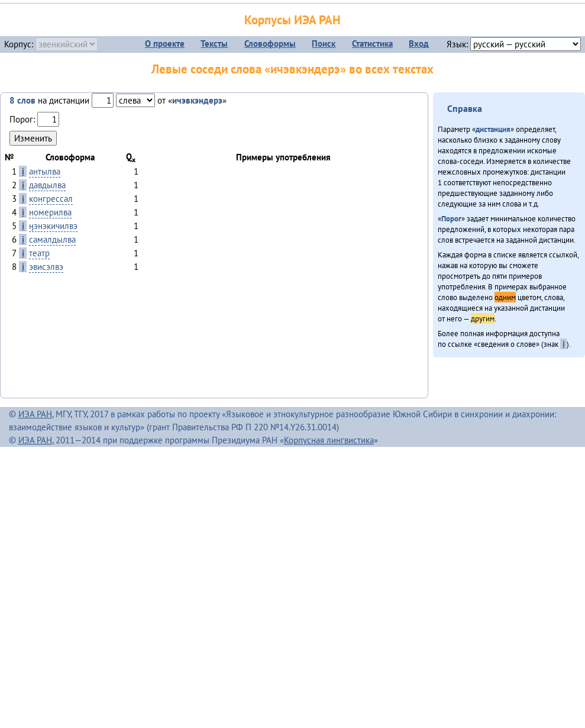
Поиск (324, 44)
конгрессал (51, 199)
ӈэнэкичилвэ (53, 226)
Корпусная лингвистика (329, 440)
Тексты (214, 44)
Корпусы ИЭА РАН (292, 20)
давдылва (47, 185)
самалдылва (52, 239)
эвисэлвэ (46, 267)
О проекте (165, 44)
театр (39, 253)
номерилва (50, 212)
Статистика (372, 44)
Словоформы (270, 44)
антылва (45, 171)
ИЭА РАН (35, 414)
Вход (419, 44)
